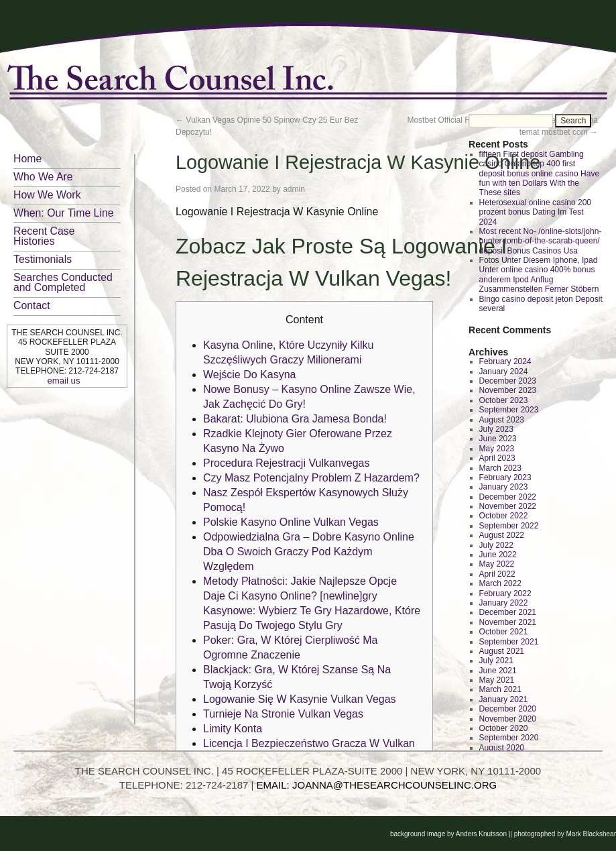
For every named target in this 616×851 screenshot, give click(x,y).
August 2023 (502, 420)
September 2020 (509, 738)
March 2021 (500, 689)
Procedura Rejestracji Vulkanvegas (286, 463)
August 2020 (502, 748)
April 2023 (497, 458)
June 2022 (498, 555)
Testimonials (43, 259)
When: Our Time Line (64, 213)
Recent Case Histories (44, 236)
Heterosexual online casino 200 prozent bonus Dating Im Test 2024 (535, 212)
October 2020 (504, 728)
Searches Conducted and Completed (63, 282)
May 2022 (497, 564)
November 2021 (508, 622)
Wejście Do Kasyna (249, 375)
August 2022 (502, 535)
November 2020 (508, 719)
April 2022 (497, 574)
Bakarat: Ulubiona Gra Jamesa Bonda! (295, 419)
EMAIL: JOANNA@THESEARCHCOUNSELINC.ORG (377, 785)
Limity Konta (233, 729)
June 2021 (498, 671)
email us (63, 381)
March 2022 (500, 583)
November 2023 (508, 390)
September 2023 (509, 410)
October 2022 (504, 516)
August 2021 (502, 651)
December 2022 (508, 497)
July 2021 (496, 661)
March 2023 (500, 468)
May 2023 (497, 449)
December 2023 (508, 381)
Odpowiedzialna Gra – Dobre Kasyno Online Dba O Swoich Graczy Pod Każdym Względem (309, 552)
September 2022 (509, 526)
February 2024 (505, 361)
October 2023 (504, 400)
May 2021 (497, 680)
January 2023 (504, 487)
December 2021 (508, 612)
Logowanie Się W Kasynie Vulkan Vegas (300, 699)
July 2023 (496, 429)
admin (294, 189)
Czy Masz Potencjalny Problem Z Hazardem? (311, 478)
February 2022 (505, 593)
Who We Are (43, 177)
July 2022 (496, 545)
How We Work (47, 195)
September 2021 (509, 642)
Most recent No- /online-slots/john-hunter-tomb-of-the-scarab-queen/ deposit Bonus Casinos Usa (541, 241)
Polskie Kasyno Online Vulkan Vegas (291, 522)
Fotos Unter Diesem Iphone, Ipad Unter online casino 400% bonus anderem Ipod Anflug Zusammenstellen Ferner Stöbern (539, 275)
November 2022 (508, 506)
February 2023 (505, 477)
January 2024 (504, 372)
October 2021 (504, 632)
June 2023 (498, 439)
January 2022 (504, 603)
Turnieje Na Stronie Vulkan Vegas (283, 714)
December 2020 (508, 709)
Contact (32, 305)
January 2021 (504, 699)
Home (27, 159)
